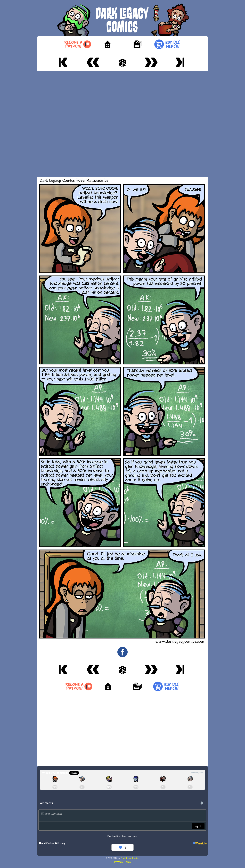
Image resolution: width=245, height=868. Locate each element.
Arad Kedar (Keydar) (130, 858)
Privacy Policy (122, 862)
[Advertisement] (122, 124)
